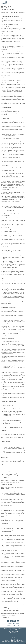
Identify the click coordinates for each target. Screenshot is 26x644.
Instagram (15, 621)
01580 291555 (13, 624)
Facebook (8, 621)
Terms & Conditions (12, 629)
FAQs (16, 630)
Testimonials (11, 630)
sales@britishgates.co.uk (13, 625)
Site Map (5, 629)
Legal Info (19, 629)
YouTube (18, 621)
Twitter (11, 621)
